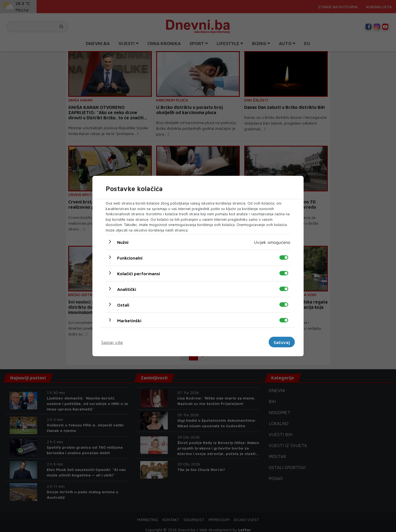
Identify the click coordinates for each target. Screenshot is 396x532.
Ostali (123, 305)
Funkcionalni (130, 258)
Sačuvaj (282, 342)
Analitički (127, 289)
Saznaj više (112, 342)
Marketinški (129, 321)
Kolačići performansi (139, 274)
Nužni (123, 242)
